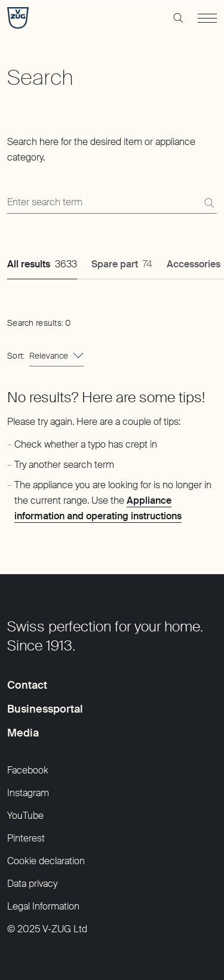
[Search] (209, 203)
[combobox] (56, 356)
